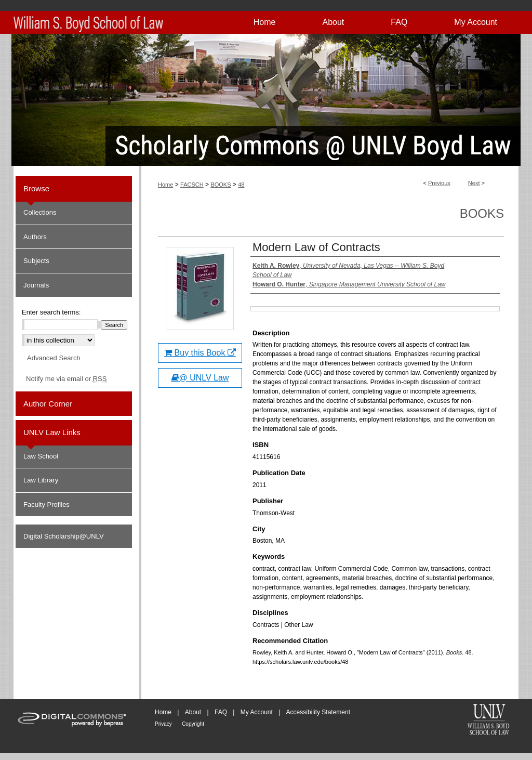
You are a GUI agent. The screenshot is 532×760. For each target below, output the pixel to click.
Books (482, 213)
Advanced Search (54, 358)
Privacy (163, 724)
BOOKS (221, 185)
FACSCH (192, 185)
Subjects (36, 261)
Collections (40, 212)
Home (165, 185)
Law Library (41, 480)
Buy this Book (200, 353)
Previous (439, 183)
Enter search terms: (51, 312)
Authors (35, 237)
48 (241, 185)
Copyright (193, 724)
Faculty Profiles (46, 505)
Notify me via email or (66, 379)
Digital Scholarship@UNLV (64, 536)
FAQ (221, 712)
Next (474, 183)
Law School (41, 456)
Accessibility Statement (318, 712)
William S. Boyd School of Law (488, 720)
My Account (257, 712)
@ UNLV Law (200, 378)
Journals (36, 285)
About (193, 712)
